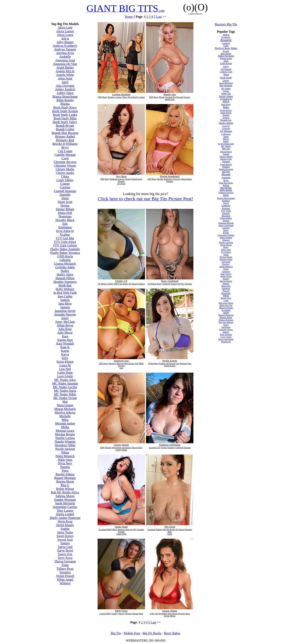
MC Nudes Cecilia (65, 387)
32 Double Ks (226, 99)
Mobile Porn (132, 633)
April (65, 82)
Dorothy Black (65, 220)
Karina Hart (65, 340)
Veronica (65, 572)
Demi (65, 198)
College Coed (226, 72)
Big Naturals (226, 86)
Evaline (65, 235)
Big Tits (226, 149)
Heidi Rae (65, 285)
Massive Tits (226, 159)
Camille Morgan (65, 155)
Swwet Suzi (65, 540)
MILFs (226, 139)
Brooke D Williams (65, 144)
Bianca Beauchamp (65, 97)
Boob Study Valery (65, 122)
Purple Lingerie (226, 242)
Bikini (226, 296)
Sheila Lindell (65, 514)
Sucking (226, 228)
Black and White (226, 339)
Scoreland (226, 310)
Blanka (65, 104)
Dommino (65, 216)
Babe (226, 107)
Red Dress (226, 104)
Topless (226, 117)
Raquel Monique (65, 478)
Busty (226, 247)
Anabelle (65, 57)
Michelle (65, 416)
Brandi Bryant (65, 126)
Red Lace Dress (226, 303)
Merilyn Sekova (65, 412)
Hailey (65, 271)
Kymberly (226, 37)
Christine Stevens (65, 162)
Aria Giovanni (65, 86)
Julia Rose (65, 329)
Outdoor (226, 167)
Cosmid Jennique (65, 191)
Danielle (65, 195)
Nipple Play (226, 298)
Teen (226, 74)
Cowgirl (226, 126)
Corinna (65, 187)
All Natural (226, 69)
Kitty (65, 358)
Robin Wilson (65, 489)
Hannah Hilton (65, 278)
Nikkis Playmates (226, 56)
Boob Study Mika (65, 118)
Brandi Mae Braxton (65, 133)
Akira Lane (65, 28)
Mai (65, 402)
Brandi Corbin (65, 129)
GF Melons (226, 131)
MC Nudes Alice (65, 380)
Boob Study (226, 78)
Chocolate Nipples (226, 235)
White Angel (65, 580)
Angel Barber (65, 67)
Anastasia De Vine (65, 64)
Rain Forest (226, 274)
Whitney (65, 583)
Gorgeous (226, 262)
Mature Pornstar (226, 320)
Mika (65, 420)
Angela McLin (65, 71)
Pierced (226, 291)
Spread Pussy (226, 152)
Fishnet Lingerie (226, 192)
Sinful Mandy (65, 525)
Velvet (226, 203)
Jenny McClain (65, 322)
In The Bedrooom (226, 144)
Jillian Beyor (65, 325)
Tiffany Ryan (65, 569)
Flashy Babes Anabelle (65, 249)
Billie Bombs (65, 100)
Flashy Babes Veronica (65, 253)
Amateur (226, 178)
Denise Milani (65, 209)
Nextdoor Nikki (65, 445)
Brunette (226, 40)
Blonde (226, 174)
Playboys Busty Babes (226, 48)
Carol (65, 158)
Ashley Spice (65, 93)
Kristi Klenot (65, 362)
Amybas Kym (65, 53)
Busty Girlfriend (226, 225)
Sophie (65, 529)
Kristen (226, 221)
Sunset (226, 91)
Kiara (226, 325)
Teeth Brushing (226, 83)
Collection (226, 134)
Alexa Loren (65, 35)
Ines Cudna (65, 296)
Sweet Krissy (65, 536)
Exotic (226, 233)
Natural (226, 161)
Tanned (226, 154)
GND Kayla (65, 256)
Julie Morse (65, 333)
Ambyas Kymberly (65, 46)
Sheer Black (226, 113)
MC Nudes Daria (65, 391)
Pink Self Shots (226, 183)
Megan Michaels (65, 409)
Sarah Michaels (65, 503)
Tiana (65, 565)
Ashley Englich (65, 89)
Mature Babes (226, 317)
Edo (65, 224)
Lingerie (226, 206)
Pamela (65, 467)
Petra (65, 471)
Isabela (65, 300)
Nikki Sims (65, 460)
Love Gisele (65, 376)
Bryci (65, 147)
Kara (65, 336)
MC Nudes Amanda (65, 383)
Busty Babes (172, 633)
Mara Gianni (65, 405)
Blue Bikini (226, 53)
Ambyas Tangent (65, 49)
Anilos (226, 313)
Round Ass (226, 120)
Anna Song (65, 78)
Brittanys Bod (65, 140)
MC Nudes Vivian (65, 398)
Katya (65, 354)
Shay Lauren (65, 511)
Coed (226, 300)
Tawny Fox (65, 554)
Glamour (226, 271)
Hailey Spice (65, 274)
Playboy (226, 264)
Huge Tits (226, 93)
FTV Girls (226, 211)
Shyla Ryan (65, 521)
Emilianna (65, 227)
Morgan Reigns (65, 434)
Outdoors (226, 288)
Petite (226, 269)
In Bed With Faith (65, 293)
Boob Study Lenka (65, 115)
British (226, 185)
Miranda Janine (65, 423)
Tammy (65, 543)
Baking (226, 332)
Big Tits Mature (226, 322)
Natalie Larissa (65, 438)
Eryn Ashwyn (65, 231)
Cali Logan (65, 151)
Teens (226, 136)
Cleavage (226, 128)
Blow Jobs (226, 250)
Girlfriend (226, 327)
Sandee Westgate (65, 500)
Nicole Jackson (65, 449)
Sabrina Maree (65, 496)
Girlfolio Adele (65, 267)
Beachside (226, 293)
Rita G (65, 485)
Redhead (226, 201)
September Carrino (65, 507)
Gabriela (65, 260)
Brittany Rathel (65, 136)
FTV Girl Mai (65, 238)
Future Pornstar (226, 169)
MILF (226, 101)
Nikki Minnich (65, 456)
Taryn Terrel (65, 550)
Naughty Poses (226, 329)
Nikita (65, 452)
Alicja (65, 38)
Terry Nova (65, 558)
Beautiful (226, 216)
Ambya (226, 35)
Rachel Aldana (65, 474)
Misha (65, 427)
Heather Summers (65, 282)
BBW (226, 195)
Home (129, 17)
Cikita (65, 176)
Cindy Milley (65, 180)
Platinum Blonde (226, 223)
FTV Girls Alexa (65, 242)
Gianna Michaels (65, 264)
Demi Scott (65, 202)
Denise (65, 205)
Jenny (65, 318)
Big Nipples (226, 188)
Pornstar (226, 208)
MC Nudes (226, 146)
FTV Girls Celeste (65, 245)
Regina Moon (65, 481)
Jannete (65, 307)
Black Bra (226, 286)
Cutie (226, 46)
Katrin (65, 351)
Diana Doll (65, 213)
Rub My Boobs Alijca (65, 492)
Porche (226, 51)
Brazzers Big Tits (226, 24)
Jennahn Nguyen (65, 314)
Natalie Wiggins (65, 442)
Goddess (226, 43)
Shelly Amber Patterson (65, 518)
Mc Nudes (226, 88)
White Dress (226, 276)
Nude (226, 61)
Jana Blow (65, 304)
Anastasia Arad (65, 60)
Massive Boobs (226, 308)
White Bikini (226, 218)
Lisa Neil (65, 369)
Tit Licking (226, 252)
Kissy (226, 230)
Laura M (65, 365)
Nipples (226, 115)
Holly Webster (65, 289)
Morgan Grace (65, 431)
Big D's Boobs (152, 633)
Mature (226, 283)
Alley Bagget (65, 42)
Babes (226, 141)
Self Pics (226, 171)
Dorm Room (226, 245)
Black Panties (226, 281)
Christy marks (65, 173)
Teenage (226, 240)
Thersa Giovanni (65, 561)
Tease (226, 254)
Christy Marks (65, 169)
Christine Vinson (65, 166)
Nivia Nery (65, 463)
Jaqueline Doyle (65, 311)
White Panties (226, 237)
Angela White (65, 75)
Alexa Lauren (65, 31)
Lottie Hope (65, 373)
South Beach (226, 164)
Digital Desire (226, 257)
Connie (65, 184)
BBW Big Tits (226, 305)
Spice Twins (65, 532)
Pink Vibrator (226, 334)
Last (159, 17)
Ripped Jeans (226, 58)
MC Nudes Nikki (65, 394)
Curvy (226, 66)
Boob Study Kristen (65, 111)
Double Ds (226, 342)
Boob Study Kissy (65, 107)
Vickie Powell (65, 576)
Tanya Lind (65, 547)
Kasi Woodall (65, 343)
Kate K (65, 347)
